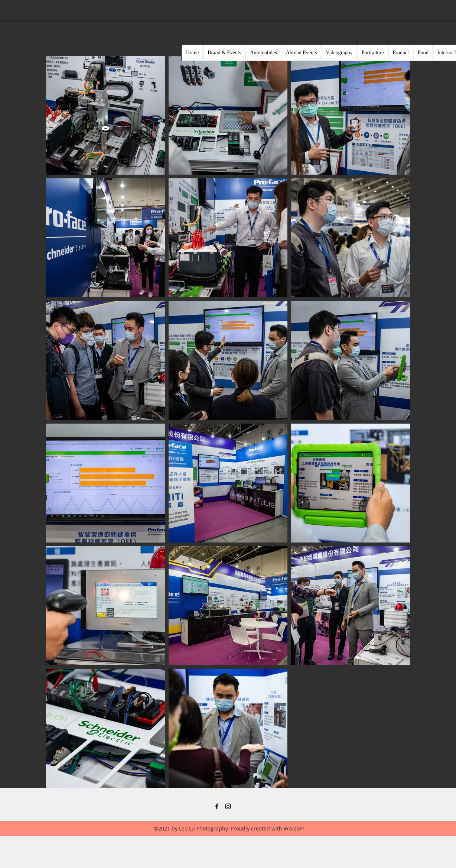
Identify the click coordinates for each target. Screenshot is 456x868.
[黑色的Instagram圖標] (228, 806)
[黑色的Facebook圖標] (217, 806)
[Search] (402, 12)
